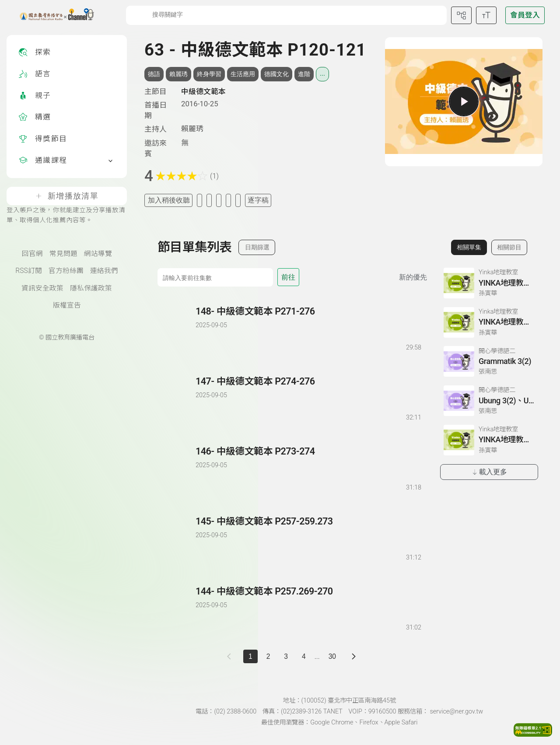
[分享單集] (219, 200)
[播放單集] (464, 101)
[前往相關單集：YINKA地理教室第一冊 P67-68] (489, 283)
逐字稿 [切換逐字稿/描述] (258, 200)
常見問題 (63, 254)
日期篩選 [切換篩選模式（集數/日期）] (257, 247)
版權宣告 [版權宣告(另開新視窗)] (67, 305)
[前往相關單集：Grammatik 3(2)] (489, 361)
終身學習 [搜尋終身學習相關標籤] (209, 74)
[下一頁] (354, 656)
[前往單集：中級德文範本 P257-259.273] (308, 530)
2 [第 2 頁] (268, 656)
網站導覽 (98, 254)
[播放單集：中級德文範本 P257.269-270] (177, 609)
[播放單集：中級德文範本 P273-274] (177, 469)
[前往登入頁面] (525, 15)
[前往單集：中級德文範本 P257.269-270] (308, 600)
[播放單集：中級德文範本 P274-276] (177, 399)
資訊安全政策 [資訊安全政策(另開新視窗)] (42, 288)
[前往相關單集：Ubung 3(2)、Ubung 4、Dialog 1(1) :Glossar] (489, 401)
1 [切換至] (250, 656)
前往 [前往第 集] (288, 277)
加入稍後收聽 (169, 200)
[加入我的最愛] (199, 200)
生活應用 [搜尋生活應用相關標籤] (243, 74)
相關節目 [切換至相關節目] (509, 247)
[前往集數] (215, 277)
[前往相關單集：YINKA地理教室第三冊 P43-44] (489, 440)
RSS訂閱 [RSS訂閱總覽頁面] (28, 271)
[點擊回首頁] (51, 15)
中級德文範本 (203, 91)
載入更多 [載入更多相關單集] (489, 472)
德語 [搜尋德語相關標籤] (154, 74)
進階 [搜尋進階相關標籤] (304, 74)
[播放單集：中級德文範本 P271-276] (177, 329)
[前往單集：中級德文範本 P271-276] (308, 320)
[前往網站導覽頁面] (461, 15)
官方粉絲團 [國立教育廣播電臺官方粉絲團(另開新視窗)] (66, 271)
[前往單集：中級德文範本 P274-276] (308, 390)
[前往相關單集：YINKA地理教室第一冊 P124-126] (489, 322)
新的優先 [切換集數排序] (413, 277)
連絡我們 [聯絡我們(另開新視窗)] (104, 271)
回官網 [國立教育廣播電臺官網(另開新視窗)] (32, 254)
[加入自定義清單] (209, 200)
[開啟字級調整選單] (486, 15)
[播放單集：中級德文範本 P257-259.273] (177, 539)
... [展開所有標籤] (322, 73)
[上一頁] (231, 656)
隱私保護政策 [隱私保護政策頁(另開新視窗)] (91, 288)
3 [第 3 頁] (286, 656)
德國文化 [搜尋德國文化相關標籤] (276, 74)
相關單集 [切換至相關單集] (469, 247)
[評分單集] (228, 200)
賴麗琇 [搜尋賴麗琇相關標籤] (178, 74)
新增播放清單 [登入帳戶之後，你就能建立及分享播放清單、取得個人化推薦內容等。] (67, 196)
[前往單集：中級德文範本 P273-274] (308, 460)
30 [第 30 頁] (332, 656)
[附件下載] (238, 200)
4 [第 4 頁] (304, 656)
